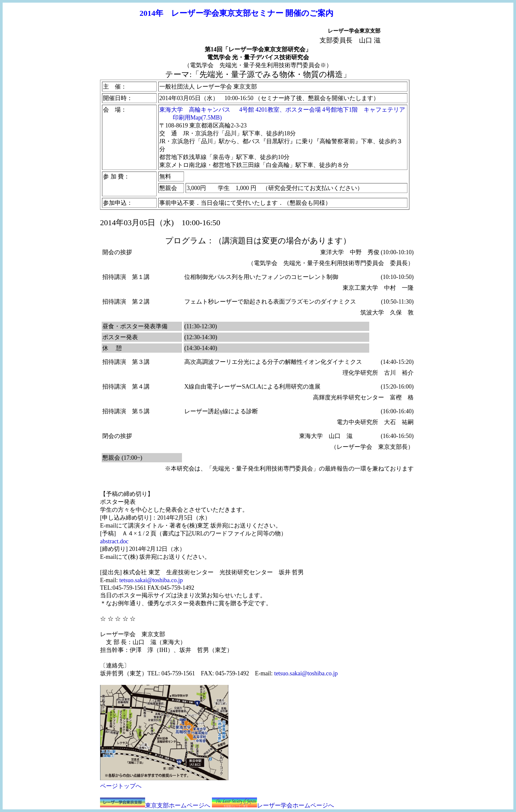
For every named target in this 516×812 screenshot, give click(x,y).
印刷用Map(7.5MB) (197, 118)
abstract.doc (114, 541)
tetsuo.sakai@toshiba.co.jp (151, 580)
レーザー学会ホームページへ (296, 805)
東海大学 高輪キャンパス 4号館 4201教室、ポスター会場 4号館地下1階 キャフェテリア (282, 110)
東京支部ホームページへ (178, 805)
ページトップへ (121, 786)
